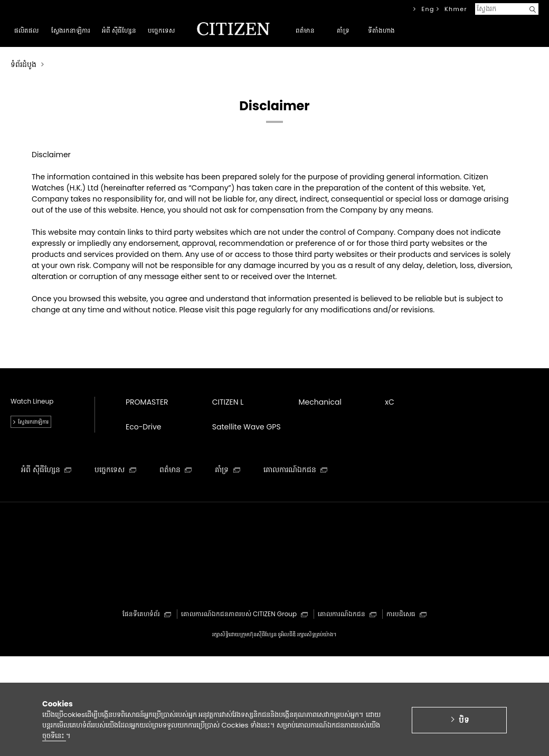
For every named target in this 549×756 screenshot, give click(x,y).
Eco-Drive (143, 427)
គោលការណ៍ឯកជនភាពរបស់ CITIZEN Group (245, 614)
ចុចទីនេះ (54, 740)
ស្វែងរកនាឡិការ (33, 422)
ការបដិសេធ (406, 614)
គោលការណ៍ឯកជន (296, 470)
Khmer (456, 9)
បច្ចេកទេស (115, 470)
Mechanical (320, 402)
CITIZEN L (228, 402)
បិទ (464, 724)
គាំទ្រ (228, 470)
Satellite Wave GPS (247, 427)
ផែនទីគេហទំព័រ (147, 614)
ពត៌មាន (176, 470)
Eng (428, 9)
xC (390, 402)
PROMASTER (147, 402)
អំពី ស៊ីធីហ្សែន (46, 470)
